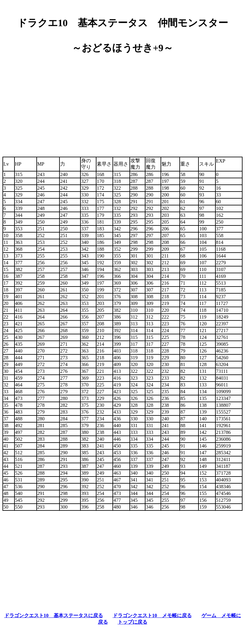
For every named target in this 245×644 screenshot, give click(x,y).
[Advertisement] (122, 103)
